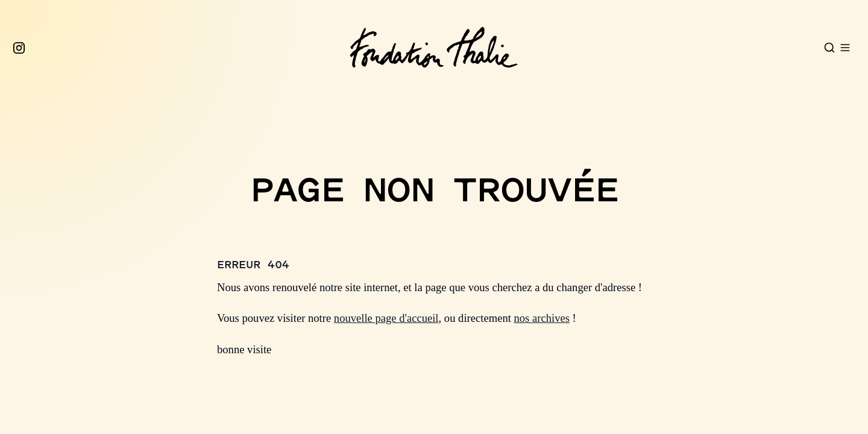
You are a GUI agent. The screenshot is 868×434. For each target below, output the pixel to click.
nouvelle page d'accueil (386, 318)
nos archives (542, 318)
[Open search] (829, 48)
